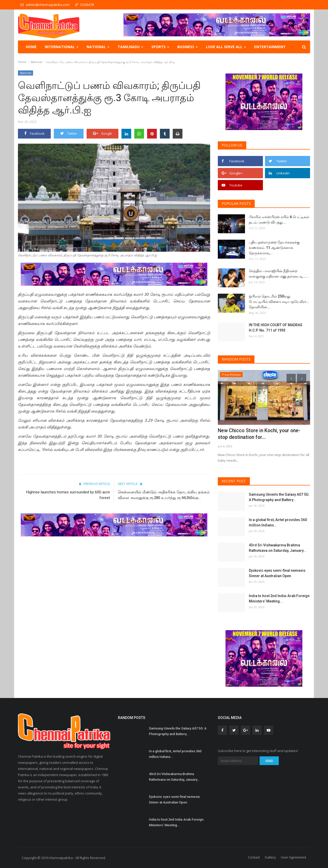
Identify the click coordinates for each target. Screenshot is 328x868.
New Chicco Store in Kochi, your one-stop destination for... (257, 434)
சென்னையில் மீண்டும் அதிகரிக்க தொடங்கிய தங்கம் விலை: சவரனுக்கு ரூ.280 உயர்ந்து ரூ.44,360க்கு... (164, 495)
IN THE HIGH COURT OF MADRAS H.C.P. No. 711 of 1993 (276, 328)
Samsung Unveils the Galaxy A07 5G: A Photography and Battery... (279, 497)
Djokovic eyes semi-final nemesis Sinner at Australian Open (277, 573)
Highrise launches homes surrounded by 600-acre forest (68, 495)
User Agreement (294, 857)
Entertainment (270, 47)
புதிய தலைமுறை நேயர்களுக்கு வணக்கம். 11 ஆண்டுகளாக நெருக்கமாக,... (274, 248)
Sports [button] (160, 47)
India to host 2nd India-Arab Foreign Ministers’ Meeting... (279, 599)
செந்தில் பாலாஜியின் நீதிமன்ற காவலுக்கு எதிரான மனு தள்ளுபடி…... (279, 274)
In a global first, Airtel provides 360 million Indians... (278, 522)
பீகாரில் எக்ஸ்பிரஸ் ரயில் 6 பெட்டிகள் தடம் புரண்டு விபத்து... (279, 220)
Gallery (270, 857)
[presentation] (291, 378)
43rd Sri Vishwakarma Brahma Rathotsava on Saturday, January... (278, 548)
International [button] (62, 47)
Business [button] (188, 47)
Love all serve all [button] (226, 47)
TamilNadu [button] (130, 47)
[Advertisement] (114, 580)
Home (31, 47)
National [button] (98, 47)
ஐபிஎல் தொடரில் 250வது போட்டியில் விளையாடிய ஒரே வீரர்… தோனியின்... (279, 302)
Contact (254, 857)
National (36, 62)
